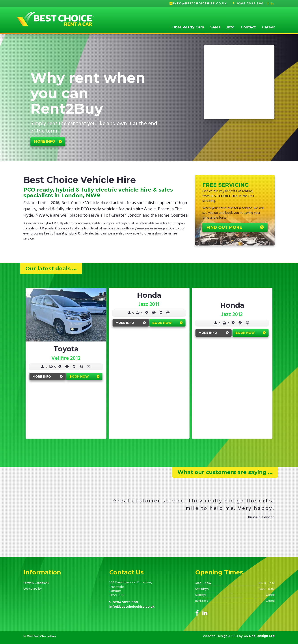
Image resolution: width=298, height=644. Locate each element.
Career (268, 27)
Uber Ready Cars (188, 27)
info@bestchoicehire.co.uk (200, 4)
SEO (235, 636)
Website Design (215, 636)
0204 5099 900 (248, 4)
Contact (248, 27)
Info (231, 27)
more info (45, 141)
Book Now (79, 376)
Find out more (224, 227)
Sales (215, 27)
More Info (42, 376)
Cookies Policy (33, 589)
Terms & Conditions (36, 583)
